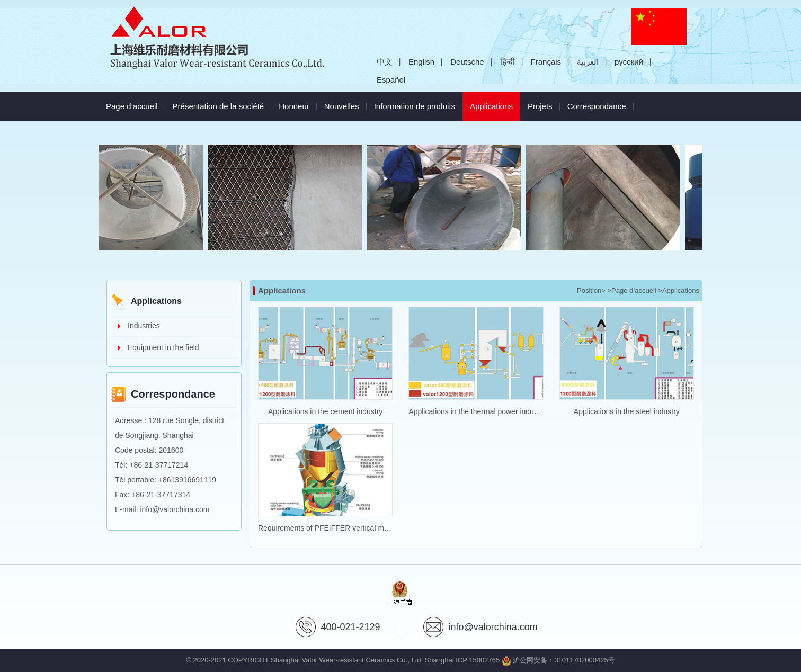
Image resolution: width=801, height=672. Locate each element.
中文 (385, 62)
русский (629, 62)
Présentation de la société (219, 106)
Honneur (294, 106)
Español (391, 80)
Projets (540, 106)
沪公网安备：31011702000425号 (558, 660)
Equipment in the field (163, 347)
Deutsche (467, 62)
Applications (495, 101)
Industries (144, 326)
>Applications (679, 290)
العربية (588, 62)
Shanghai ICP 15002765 (462, 660)
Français (546, 62)
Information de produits (415, 106)
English (421, 62)
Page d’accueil (132, 106)
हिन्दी (508, 62)
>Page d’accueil (632, 290)
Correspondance (597, 106)
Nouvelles (342, 106)
